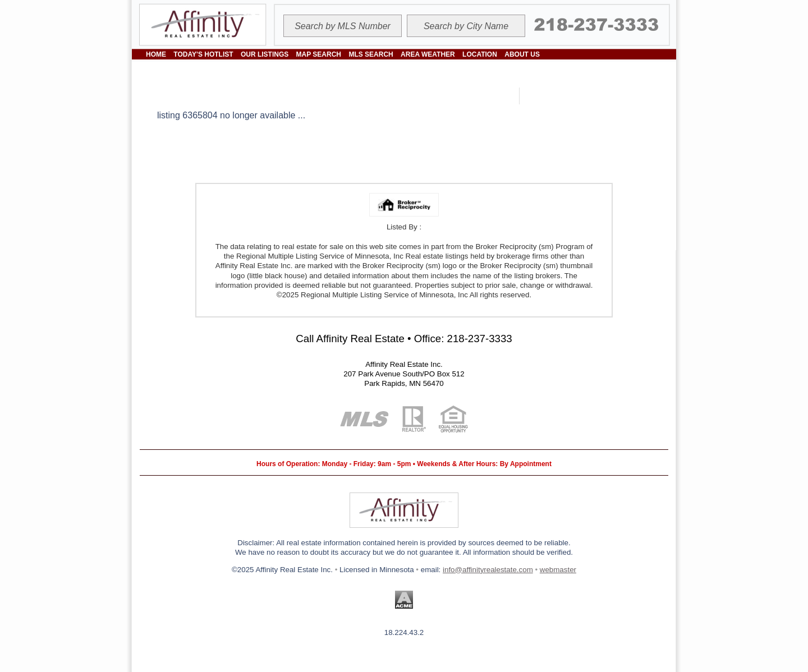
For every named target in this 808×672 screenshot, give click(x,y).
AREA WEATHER (428, 54)
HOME (156, 54)
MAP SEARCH (319, 54)
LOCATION (480, 54)
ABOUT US (522, 54)
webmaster (558, 570)
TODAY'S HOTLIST (203, 54)
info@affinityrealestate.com (488, 570)
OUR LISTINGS (265, 54)
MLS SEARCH (371, 54)
